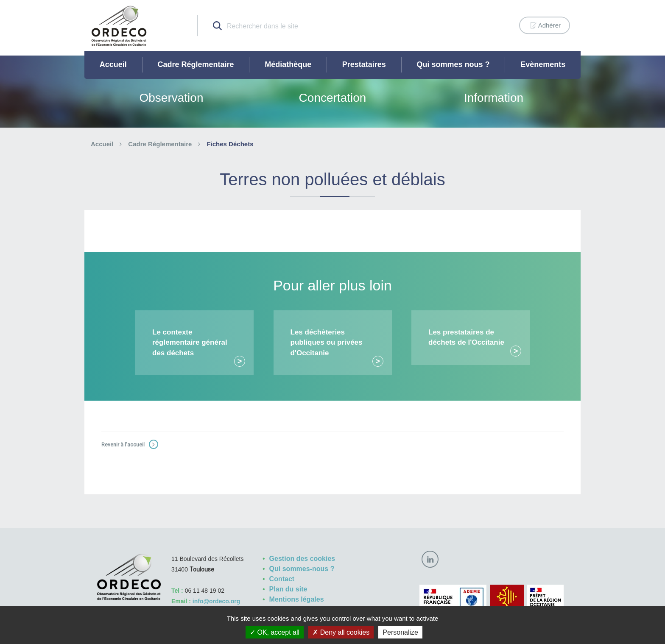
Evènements (543, 64)
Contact (282, 579)
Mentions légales (297, 599)
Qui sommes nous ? (453, 64)
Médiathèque (288, 64)
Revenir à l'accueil (123, 445)
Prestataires (364, 64)
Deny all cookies (341, 632)
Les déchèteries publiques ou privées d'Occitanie (327, 343)
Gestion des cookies (302, 559)
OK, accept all (275, 632)
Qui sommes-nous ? (302, 569)
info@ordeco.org (216, 601)
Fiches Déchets (230, 144)
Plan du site (288, 589)
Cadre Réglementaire (196, 64)
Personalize (400, 632)
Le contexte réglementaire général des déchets (190, 343)
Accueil (113, 64)
